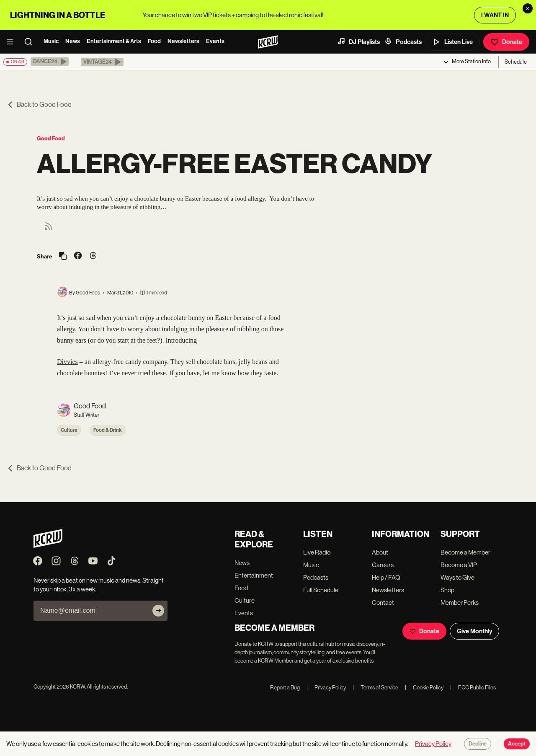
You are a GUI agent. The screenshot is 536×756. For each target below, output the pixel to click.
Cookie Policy (424, 688)
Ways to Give (457, 577)
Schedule (516, 62)
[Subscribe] (158, 611)
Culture (69, 430)
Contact (383, 602)
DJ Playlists (358, 41)
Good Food (51, 138)
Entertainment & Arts (114, 41)
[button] (50, 62)
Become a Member (465, 552)
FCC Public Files (473, 688)
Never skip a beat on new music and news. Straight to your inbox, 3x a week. (99, 585)
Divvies (67, 362)
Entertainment (254, 575)
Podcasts (403, 41)
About (380, 552)
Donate (506, 42)
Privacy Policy (326, 688)
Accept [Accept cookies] (517, 744)
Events (215, 41)
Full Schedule (321, 590)
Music (51, 41)
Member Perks (460, 602)
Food (154, 41)
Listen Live (453, 42)
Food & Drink (108, 430)
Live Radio (317, 552)
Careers (383, 565)
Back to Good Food (39, 104)
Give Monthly (474, 631)
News (73, 41)
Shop (447, 590)
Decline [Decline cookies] (478, 744)
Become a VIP (459, 565)
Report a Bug (285, 688)
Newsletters (183, 41)
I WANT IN (495, 15)
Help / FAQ (386, 577)
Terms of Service (375, 688)
